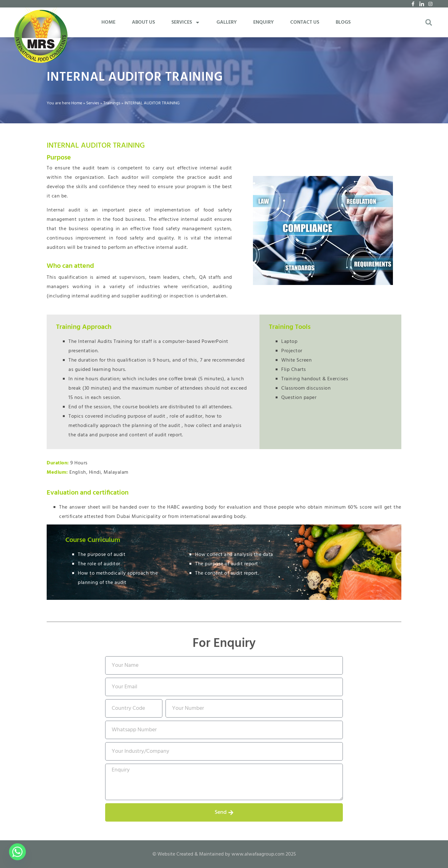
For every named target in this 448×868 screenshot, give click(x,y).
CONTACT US (305, 22)
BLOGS (343, 22)
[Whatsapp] (17, 852)
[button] (429, 23)
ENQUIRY (264, 22)
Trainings (112, 103)
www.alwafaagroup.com (258, 854)
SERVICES (186, 22)
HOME (108, 22)
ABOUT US (143, 22)
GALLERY (227, 22)
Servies (93, 103)
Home (77, 103)
